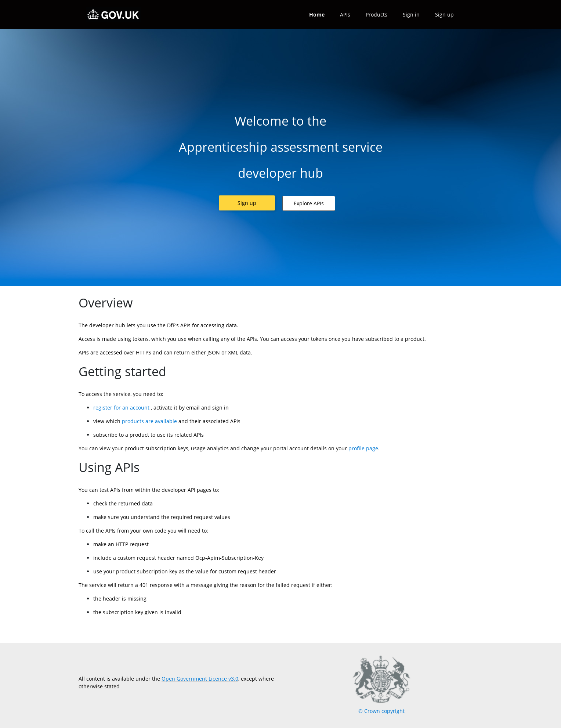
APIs (345, 15)
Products (377, 15)
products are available (149, 421)
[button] (247, 203)
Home (317, 15)
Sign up (444, 15)
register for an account (121, 408)
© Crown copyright (381, 711)
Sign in (411, 15)
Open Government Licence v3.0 (200, 679)
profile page (363, 448)
